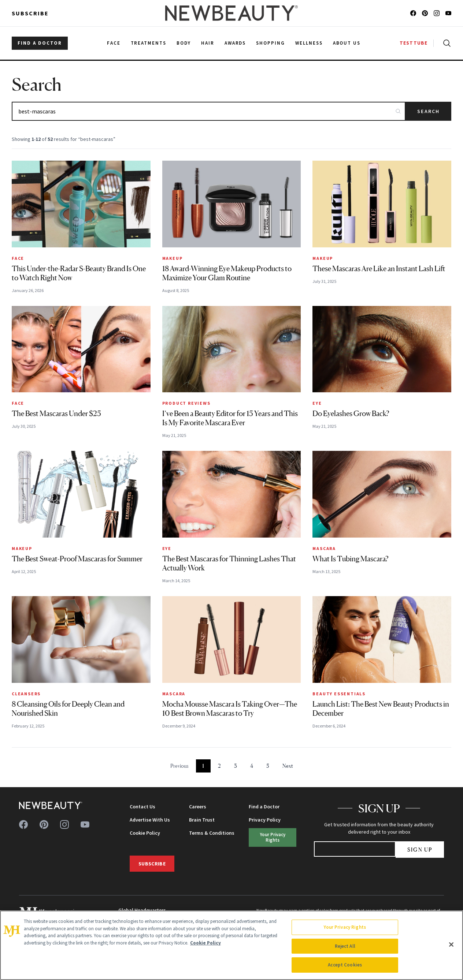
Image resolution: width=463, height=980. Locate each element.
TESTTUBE (414, 43)
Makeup (173, 258)
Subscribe (30, 13)
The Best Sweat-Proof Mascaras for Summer (77, 559)
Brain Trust (202, 820)
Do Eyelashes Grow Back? (351, 414)
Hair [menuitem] (208, 43)
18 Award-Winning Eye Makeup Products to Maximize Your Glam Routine (227, 273)
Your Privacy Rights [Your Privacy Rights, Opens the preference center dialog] (345, 927)
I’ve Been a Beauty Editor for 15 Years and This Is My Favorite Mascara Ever (230, 418)
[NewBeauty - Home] (231, 13)
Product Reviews (186, 403)
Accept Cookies (345, 965)
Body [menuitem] (184, 43)
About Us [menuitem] (347, 43)
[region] (231, 945)
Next (288, 766)
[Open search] (445, 43)
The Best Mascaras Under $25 (56, 414)
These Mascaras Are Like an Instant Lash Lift (379, 269)
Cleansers (26, 694)
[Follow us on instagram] (437, 13)
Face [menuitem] (114, 43)
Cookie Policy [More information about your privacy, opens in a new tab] (205, 943)
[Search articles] (209, 111)
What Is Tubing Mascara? (351, 559)
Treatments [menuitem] (149, 43)
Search (428, 111)
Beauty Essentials (339, 694)
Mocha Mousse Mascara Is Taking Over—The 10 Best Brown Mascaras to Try (230, 709)
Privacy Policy (265, 820)
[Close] (451, 945)
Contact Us (142, 807)
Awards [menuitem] (235, 43)
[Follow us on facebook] (413, 13)
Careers (198, 807)
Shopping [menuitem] (271, 43)
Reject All (345, 946)
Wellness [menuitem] (309, 43)
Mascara (324, 548)
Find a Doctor (264, 807)
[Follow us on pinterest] (425, 13)
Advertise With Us (150, 820)
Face (18, 258)
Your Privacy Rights (273, 837)
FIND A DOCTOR (40, 43)
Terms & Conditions (212, 833)
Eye (317, 403)
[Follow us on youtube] (448, 13)
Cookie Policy (145, 833)
